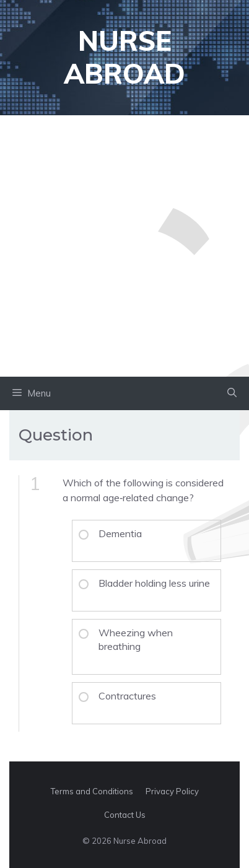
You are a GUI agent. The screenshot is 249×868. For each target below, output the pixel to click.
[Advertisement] (124, 246)
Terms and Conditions (92, 791)
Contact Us (125, 815)
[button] (232, 393)
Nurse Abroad (124, 57)
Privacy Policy (172, 791)
